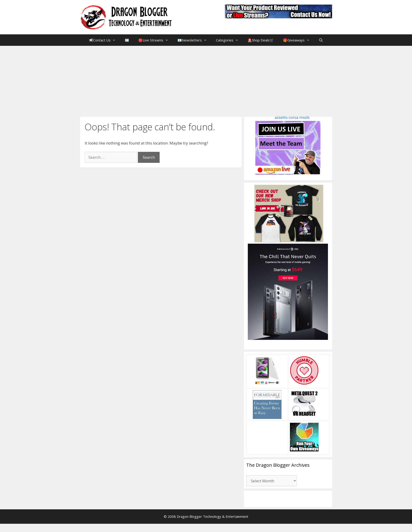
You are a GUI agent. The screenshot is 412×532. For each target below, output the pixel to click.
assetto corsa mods (292, 117)
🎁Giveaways (299, 40)
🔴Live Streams (156, 40)
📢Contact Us (105, 40)
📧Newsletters (194, 40)
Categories (229, 40)
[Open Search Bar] (321, 40)
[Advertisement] (206, 80)
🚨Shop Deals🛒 (261, 40)
